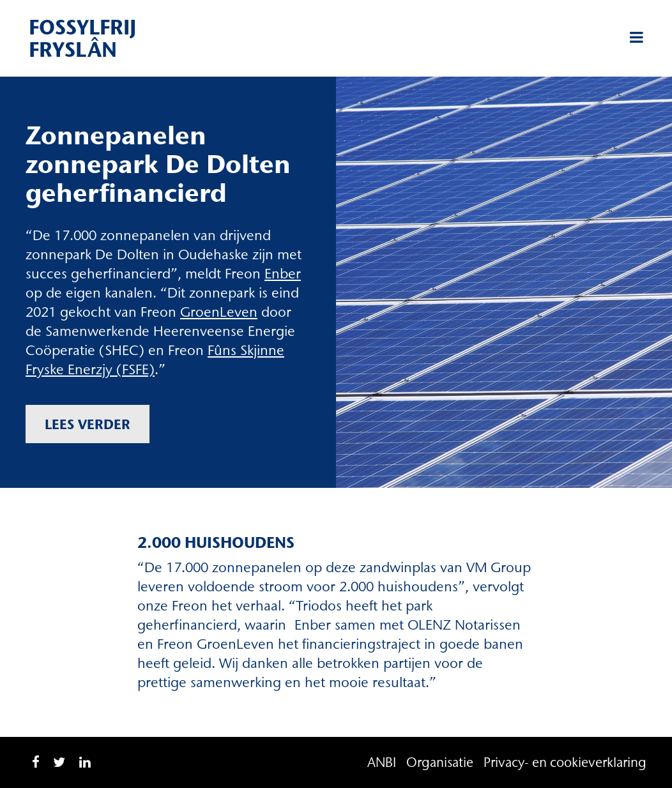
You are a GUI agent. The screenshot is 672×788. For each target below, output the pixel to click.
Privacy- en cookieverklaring (565, 762)
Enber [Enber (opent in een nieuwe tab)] (283, 274)
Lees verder (88, 424)
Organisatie (440, 762)
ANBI (382, 762)
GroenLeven (219, 312)
